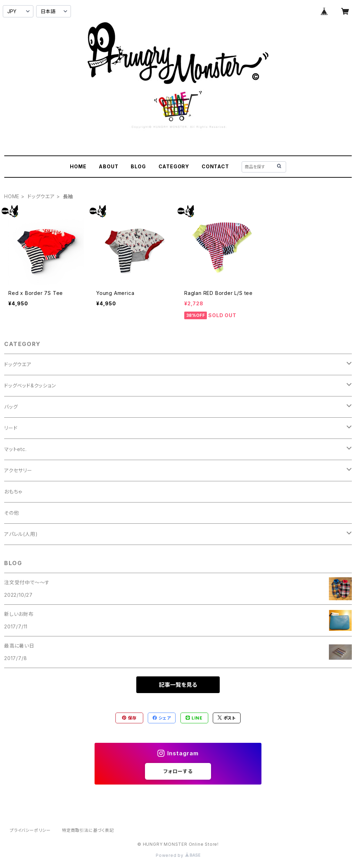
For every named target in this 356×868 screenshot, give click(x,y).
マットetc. (15, 449)
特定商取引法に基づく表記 (88, 830)
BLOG (138, 166)
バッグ (11, 407)
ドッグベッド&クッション (30, 385)
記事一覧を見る (178, 685)
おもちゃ (13, 492)
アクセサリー (18, 470)
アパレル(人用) (21, 534)
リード (11, 428)
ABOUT (108, 166)
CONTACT (215, 166)
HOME (78, 166)
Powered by (178, 855)
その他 (11, 513)
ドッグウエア (41, 196)
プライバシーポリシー (30, 830)
